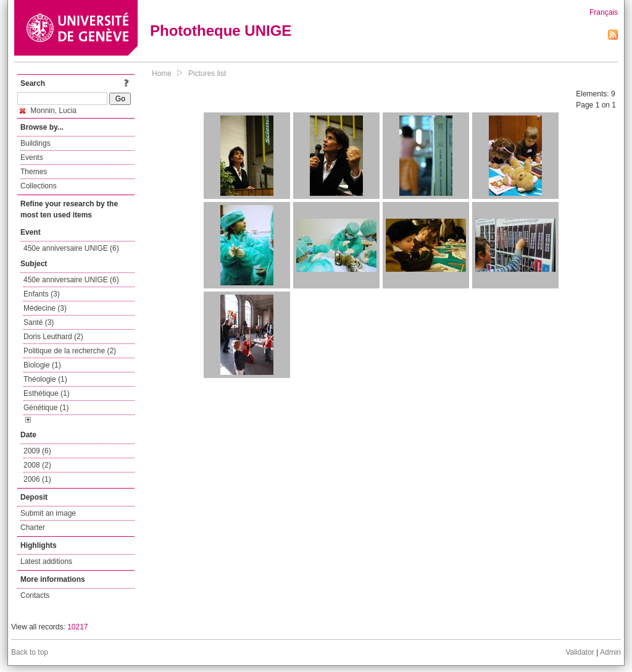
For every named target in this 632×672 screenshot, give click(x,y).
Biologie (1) (42, 365)
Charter (33, 527)
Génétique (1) (46, 408)
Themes (34, 172)
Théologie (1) (45, 379)
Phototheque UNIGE (221, 31)
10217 (77, 627)
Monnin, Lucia (48, 111)
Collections (39, 186)
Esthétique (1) (47, 393)
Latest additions (46, 561)
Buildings (35, 143)
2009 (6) (37, 451)
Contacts (35, 595)
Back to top (30, 652)
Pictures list (207, 73)
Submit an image (48, 513)
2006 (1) (37, 479)
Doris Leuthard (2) (53, 337)
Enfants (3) (42, 294)
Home (162, 73)
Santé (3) (39, 322)
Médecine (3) (45, 308)
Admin (610, 652)
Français (604, 12)
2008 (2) (37, 465)
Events (32, 157)
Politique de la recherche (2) (70, 351)
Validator (580, 652)
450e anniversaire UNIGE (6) (71, 248)
